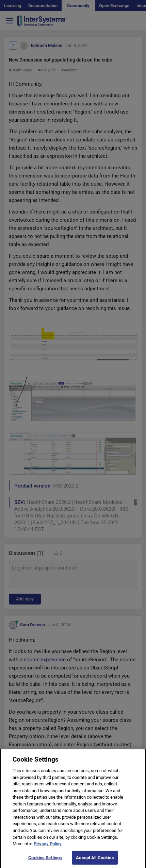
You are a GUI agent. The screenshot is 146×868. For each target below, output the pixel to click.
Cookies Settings (45, 861)
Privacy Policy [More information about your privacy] (48, 847)
